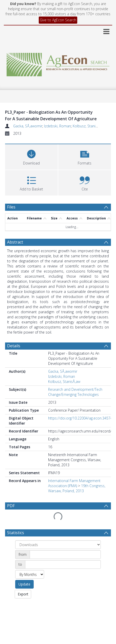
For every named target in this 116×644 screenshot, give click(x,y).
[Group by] (58, 532)
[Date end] (63, 552)
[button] (85, 156)
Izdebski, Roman (57, 126)
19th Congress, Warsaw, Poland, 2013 (77, 488)
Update (24, 572)
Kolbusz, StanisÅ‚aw (89, 126)
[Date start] (65, 542)
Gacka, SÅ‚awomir (28, 126)
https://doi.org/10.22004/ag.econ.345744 (81, 418)
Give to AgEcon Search (58, 20)
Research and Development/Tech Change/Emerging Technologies (75, 392)
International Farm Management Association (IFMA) (74, 483)
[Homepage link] (58, 63)
